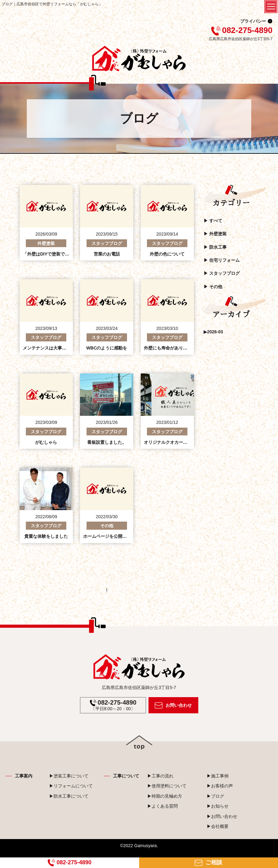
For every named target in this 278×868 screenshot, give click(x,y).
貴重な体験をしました (46, 536)
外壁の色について (167, 254)
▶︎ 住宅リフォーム (222, 260)
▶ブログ (215, 796)
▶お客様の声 (220, 786)
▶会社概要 (218, 826)
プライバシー (253, 21)
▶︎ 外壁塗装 (215, 234)
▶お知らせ (218, 806)
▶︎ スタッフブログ (222, 273)
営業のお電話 (107, 254)
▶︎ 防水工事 (215, 247)
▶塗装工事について (69, 776)
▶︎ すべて (213, 221)
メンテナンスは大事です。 (49, 348)
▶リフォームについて (71, 786)
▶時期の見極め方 (165, 796)
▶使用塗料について (167, 786)
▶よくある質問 (163, 806)
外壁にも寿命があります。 (170, 348)
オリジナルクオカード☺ (168, 442)
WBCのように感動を (107, 348)
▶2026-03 (213, 332)
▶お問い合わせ (222, 816)
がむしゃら (46, 442)
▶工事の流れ (160, 776)
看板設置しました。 (107, 442)
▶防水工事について (69, 796)
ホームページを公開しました (111, 536)
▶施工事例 (218, 776)
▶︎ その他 (213, 287)
